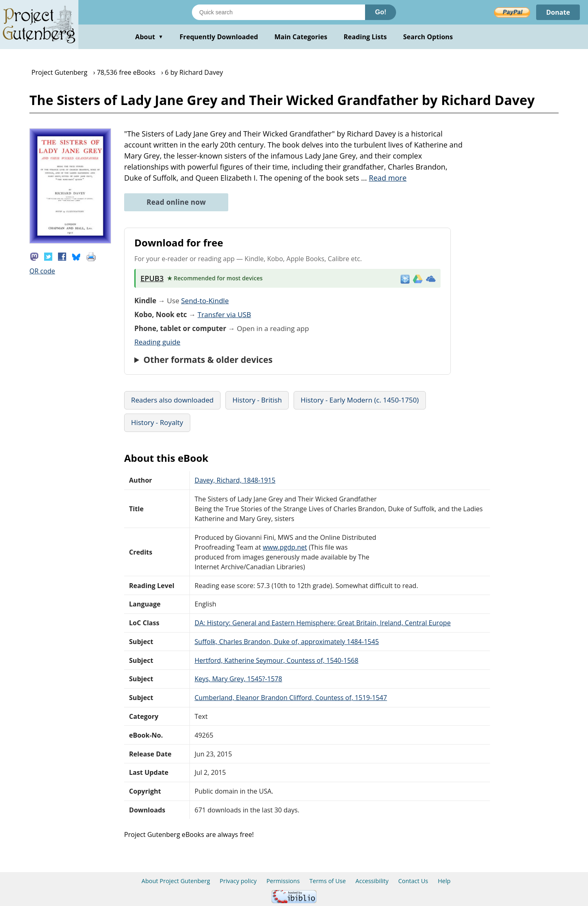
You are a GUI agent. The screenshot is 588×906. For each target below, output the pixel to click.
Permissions (283, 881)
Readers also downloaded (172, 400)
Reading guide (157, 342)
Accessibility (372, 881)
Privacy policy (238, 881)
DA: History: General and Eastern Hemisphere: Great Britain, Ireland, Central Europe (323, 623)
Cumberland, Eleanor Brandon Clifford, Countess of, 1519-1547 (291, 698)
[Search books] (278, 12)
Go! (381, 12)
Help (444, 881)
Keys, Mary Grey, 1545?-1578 (238, 679)
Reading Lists (365, 37)
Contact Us (413, 881)
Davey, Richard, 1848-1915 (235, 480)
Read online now (176, 202)
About (149, 37)
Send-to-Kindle (205, 301)
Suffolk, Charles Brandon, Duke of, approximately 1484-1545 (287, 642)
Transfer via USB (224, 314)
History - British (257, 400)
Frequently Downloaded (219, 37)
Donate (558, 12)
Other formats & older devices (208, 360)
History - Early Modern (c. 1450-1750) (360, 400)
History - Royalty (157, 422)
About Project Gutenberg (176, 881)
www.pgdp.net (285, 547)
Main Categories (301, 37)
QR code (42, 271)
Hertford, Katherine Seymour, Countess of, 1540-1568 (277, 660)
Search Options (428, 37)
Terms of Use (328, 881)
